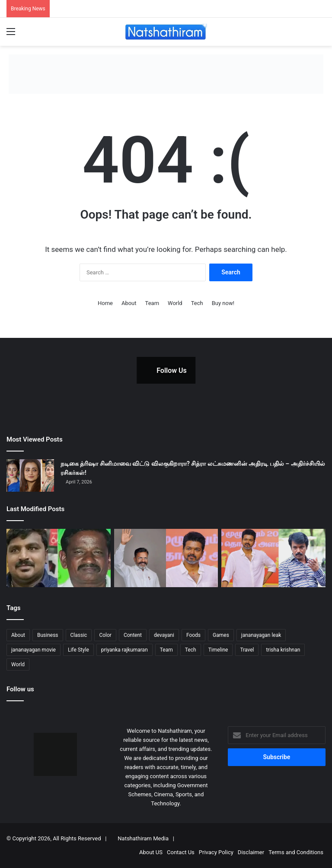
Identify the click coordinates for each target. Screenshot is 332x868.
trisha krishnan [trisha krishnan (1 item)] (283, 650)
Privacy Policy (216, 852)
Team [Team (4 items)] (166, 650)
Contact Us (181, 852)
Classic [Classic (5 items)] (79, 635)
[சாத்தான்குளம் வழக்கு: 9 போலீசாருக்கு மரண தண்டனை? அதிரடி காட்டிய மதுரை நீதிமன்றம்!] (59, 558)
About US (151, 852)
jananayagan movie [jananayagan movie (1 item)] (34, 650)
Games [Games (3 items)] (221, 635)
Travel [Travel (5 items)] (247, 650)
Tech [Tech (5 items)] (191, 650)
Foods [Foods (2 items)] (193, 635)
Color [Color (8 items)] (105, 635)
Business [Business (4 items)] (48, 635)
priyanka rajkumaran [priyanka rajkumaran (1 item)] (124, 650)
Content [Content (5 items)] (133, 635)
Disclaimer (251, 852)
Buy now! (223, 303)
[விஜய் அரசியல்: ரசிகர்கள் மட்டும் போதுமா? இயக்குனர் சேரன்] (273, 558)
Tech (197, 303)
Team (152, 303)
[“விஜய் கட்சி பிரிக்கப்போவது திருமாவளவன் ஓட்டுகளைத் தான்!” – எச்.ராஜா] (166, 558)
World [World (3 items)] (18, 665)
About (129, 303)
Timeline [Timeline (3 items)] (218, 650)
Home (105, 303)
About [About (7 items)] (18, 635)
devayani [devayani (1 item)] (164, 635)
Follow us (20, 689)
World (175, 303)
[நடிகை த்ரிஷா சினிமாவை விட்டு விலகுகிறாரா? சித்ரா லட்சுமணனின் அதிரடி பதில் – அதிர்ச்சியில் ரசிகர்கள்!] (30, 475)
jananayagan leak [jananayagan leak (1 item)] (261, 635)
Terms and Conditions (296, 852)
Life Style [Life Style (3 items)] (78, 650)
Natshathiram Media (143, 838)
